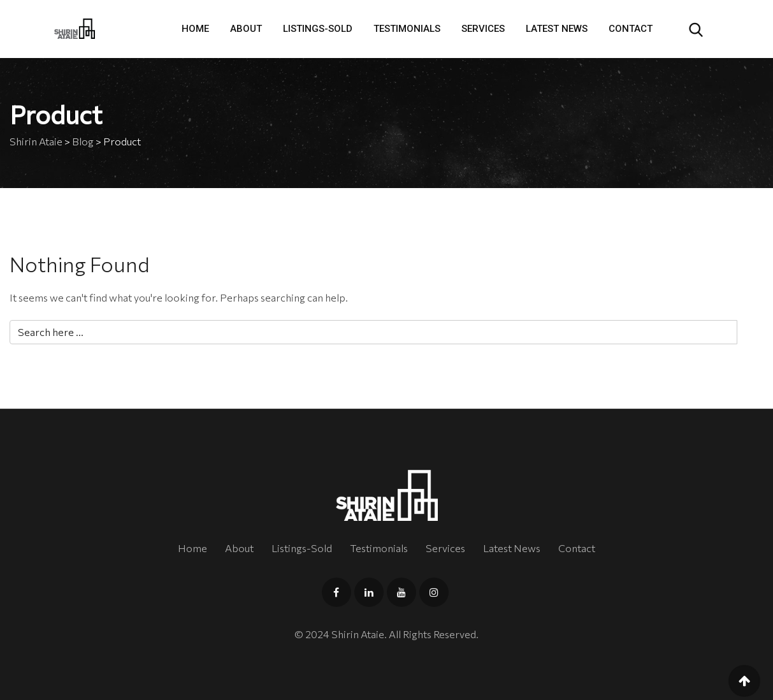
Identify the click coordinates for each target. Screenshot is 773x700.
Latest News (557, 29)
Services (483, 29)
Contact (631, 29)
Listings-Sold (318, 29)
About (246, 29)
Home (195, 29)
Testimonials (407, 29)
